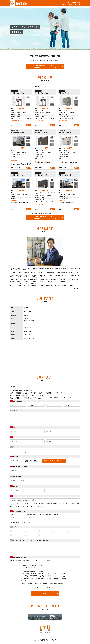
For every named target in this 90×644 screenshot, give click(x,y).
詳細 (28, 125)
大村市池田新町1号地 (18, 133)
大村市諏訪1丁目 (64, 93)
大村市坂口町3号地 (41, 133)
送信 (44, 593)
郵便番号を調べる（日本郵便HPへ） (53, 461)
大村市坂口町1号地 (41, 175)
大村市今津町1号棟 (17, 175)
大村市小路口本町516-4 (18, 93)
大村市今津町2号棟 (65, 175)
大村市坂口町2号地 (65, 133)
